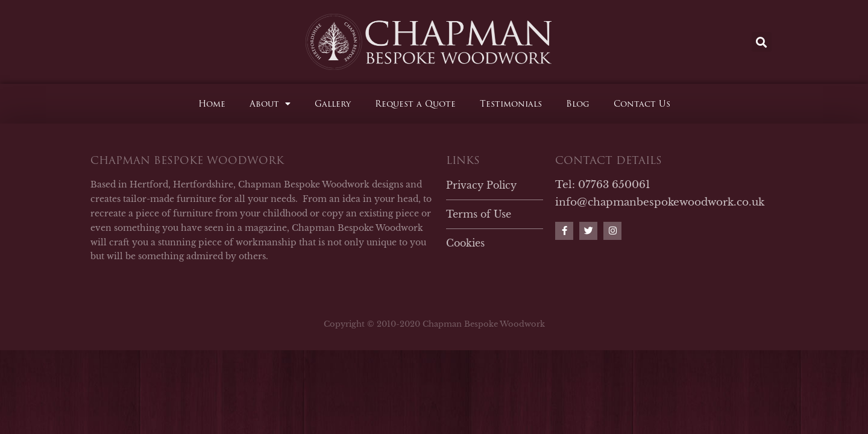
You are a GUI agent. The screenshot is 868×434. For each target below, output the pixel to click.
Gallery (333, 104)
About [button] (270, 104)
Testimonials (511, 104)
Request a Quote (415, 104)
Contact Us (642, 104)
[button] (762, 42)
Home (212, 104)
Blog (578, 104)
